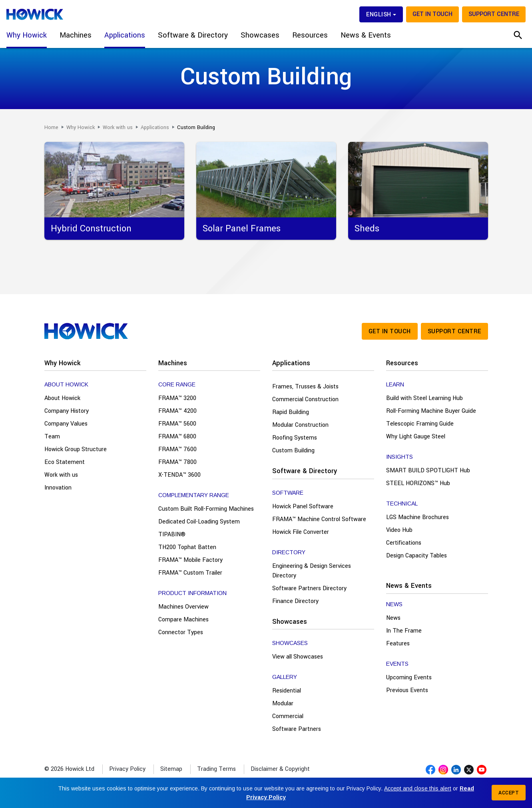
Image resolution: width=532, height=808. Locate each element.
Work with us (61, 475)
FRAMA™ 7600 (177, 449)
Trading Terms (216, 769)
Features (398, 644)
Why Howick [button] (27, 35)
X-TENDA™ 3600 (179, 475)
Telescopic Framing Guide (420, 424)
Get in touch (432, 14)
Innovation (58, 488)
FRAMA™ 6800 (177, 437)
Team (52, 437)
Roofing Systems (295, 438)
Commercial (288, 716)
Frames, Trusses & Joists (305, 387)
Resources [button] (310, 35)
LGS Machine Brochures (417, 517)
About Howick (62, 398)
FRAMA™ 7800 (177, 462)
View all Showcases (298, 657)
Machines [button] (76, 35)
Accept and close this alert (418, 788)
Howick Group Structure (76, 449)
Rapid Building (291, 412)
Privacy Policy (127, 769)
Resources (402, 363)
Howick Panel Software (303, 506)
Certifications (404, 543)
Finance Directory (295, 601)
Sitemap (171, 769)
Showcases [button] (260, 35)
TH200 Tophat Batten (187, 547)
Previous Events (407, 690)
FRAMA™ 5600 (177, 424)
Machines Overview (183, 607)
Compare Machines (183, 620)
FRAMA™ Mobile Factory (190, 560)
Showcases (290, 622)
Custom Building (293, 451)
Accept (509, 793)
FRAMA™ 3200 (177, 398)
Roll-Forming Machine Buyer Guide (431, 411)
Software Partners (297, 729)
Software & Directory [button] (193, 35)
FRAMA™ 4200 (177, 411)
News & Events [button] (366, 35)
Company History (67, 411)
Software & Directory (305, 471)
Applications (291, 363)
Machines (173, 363)
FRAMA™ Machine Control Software (319, 519)
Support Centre (494, 14)
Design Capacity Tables (416, 556)
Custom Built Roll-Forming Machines (206, 509)
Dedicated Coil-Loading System (199, 522)
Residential (287, 691)
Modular (283, 704)
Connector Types (181, 632)
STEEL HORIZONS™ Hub (418, 483)
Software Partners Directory (309, 588)
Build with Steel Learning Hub (424, 398)
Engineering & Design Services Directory (312, 571)
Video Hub (399, 530)
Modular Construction (300, 425)
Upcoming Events (409, 678)
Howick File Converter (301, 532)
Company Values (66, 424)
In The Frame (404, 631)
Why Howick (62, 363)
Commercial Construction (305, 399)
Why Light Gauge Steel (416, 437)
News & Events (409, 586)
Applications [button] (125, 35)
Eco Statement (65, 462)
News (393, 618)
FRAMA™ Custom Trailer (190, 573)
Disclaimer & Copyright (280, 769)
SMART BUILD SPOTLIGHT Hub (428, 471)
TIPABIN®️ (172, 534)
